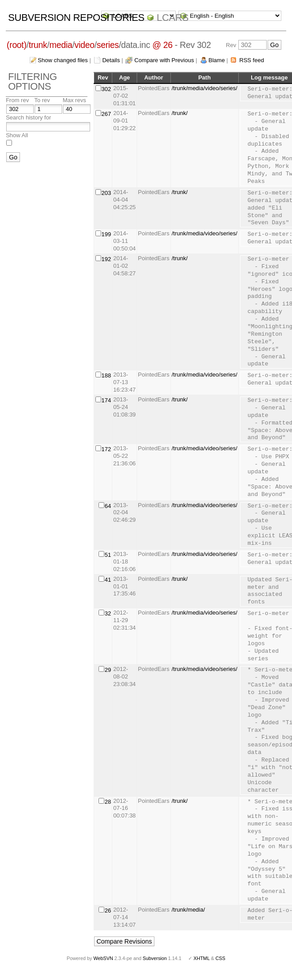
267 (107, 114)
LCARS (173, 18)
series (108, 45)
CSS (221, 958)
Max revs (74, 100)
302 (107, 89)
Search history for (28, 117)
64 (108, 506)
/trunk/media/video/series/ (205, 88)
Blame (217, 60)
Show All (17, 135)
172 (107, 449)
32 (108, 613)
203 (107, 193)
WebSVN (103, 958)
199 (107, 234)
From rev (17, 100)
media (61, 45)
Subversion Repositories (76, 18)
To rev (42, 100)
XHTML (201, 958)
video (85, 45)
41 (108, 580)
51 (108, 555)
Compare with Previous (164, 60)
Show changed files (63, 60)
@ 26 (162, 45)
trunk (38, 45)
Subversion (155, 958)
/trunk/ (180, 113)
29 (108, 670)
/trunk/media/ (188, 910)
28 (108, 802)
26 (108, 911)
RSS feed (252, 60)
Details (111, 60)
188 (107, 375)
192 (107, 259)
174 (107, 400)
